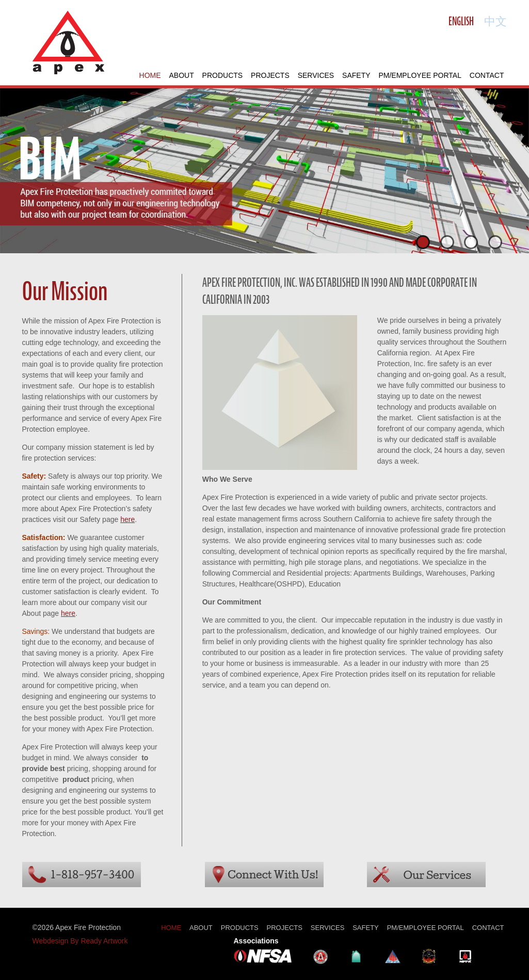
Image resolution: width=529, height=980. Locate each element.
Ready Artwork (104, 941)
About (181, 75)
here (127, 519)
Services (316, 75)
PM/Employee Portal (420, 75)
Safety (356, 75)
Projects (270, 75)
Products (223, 75)
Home (150, 75)
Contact (487, 75)
